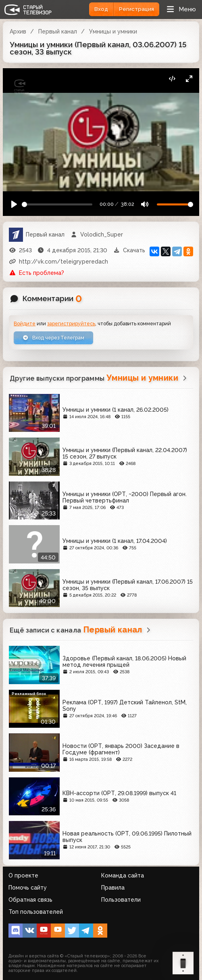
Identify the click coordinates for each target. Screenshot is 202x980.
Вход (101, 9)
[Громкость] (175, 204)
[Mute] (145, 204)
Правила (113, 888)
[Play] (14, 204)
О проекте (23, 875)
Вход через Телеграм (53, 338)
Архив (18, 31)
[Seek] (57, 204)
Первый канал (58, 31)
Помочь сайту (28, 888)
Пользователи (121, 900)
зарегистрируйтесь (71, 324)
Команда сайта (123, 875)
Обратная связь (30, 900)
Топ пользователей (36, 912)
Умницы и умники (113, 31)
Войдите (25, 324)
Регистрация (136, 9)
